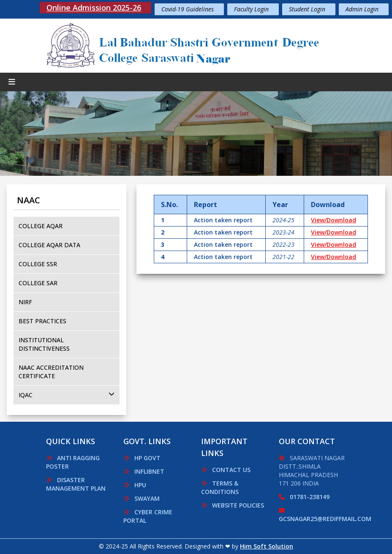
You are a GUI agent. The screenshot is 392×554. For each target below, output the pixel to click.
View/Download (333, 220)
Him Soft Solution (267, 546)
